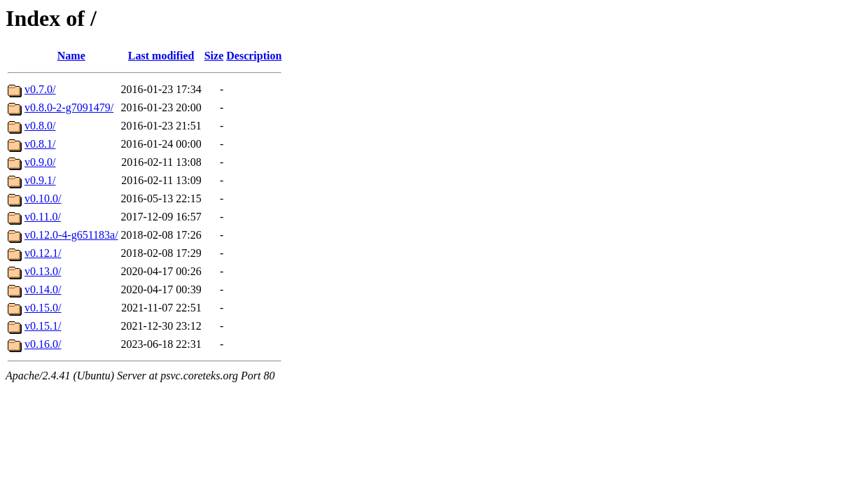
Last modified (161, 56)
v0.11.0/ (43, 217)
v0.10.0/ (43, 198)
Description (254, 56)
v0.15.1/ (43, 326)
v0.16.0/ (43, 344)
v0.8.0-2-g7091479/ (69, 107)
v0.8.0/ (40, 126)
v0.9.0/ (40, 162)
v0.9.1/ (40, 180)
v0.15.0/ (43, 308)
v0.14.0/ (43, 289)
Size (214, 56)
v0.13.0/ (43, 271)
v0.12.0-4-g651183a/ (71, 235)
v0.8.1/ (40, 144)
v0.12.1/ (43, 253)
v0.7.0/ (40, 89)
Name (71, 56)
